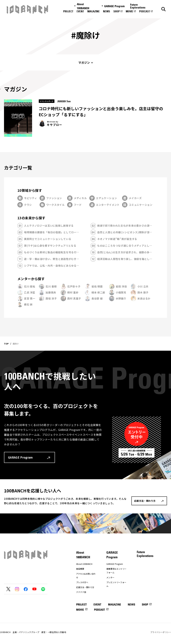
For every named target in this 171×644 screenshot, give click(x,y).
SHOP (117, 11)
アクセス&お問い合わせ (86, 576)
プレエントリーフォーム (116, 584)
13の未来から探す (31, 218)
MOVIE (129, 11)
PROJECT (68, 11)
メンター (110, 577)
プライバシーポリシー (161, 632)
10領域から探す (30, 190)
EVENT (80, 11)
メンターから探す (31, 279)
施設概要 (80, 569)
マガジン (84, 62)
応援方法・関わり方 (85, 587)
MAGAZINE (94, 11)
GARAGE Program (114, 6)
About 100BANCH (83, 6)
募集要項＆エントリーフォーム (116, 571)
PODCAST (145, 11)
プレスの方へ (82, 582)
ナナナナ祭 (81, 592)
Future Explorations (138, 6)
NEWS (107, 11)
